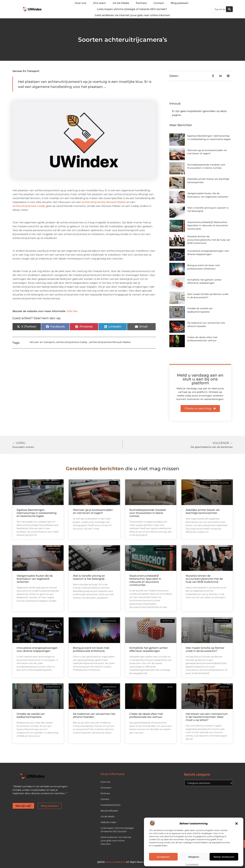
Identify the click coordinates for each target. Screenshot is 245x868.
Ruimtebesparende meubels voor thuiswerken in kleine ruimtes (148, 513)
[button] (237, 824)
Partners (141, 3)
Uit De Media (121, 3)
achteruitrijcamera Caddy (29, 206)
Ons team (99, 3)
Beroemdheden (109, 811)
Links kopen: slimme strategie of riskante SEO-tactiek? (132, 9)
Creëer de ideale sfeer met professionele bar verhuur (146, 715)
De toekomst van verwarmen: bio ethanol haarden (94, 715)
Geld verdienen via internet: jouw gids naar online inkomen (132, 15)
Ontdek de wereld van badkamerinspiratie (31, 715)
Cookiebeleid (192, 864)
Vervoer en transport (26, 71)
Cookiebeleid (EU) (110, 805)
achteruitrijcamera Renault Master (104, 202)
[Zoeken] (229, 9)
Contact (159, 3)
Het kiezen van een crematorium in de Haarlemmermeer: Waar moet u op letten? (207, 717)
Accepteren (163, 857)
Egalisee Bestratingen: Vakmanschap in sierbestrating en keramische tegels (37, 513)
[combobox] (219, 9)
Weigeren (194, 857)
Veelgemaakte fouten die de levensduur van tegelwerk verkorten (35, 579)
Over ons (81, 3)
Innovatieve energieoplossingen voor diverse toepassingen (37, 649)
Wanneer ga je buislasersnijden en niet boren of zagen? (93, 511)
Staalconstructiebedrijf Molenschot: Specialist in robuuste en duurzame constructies (208, 225)
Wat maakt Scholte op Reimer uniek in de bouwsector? (205, 649)
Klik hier (72, 311)
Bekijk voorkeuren (224, 857)
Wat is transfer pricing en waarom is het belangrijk (89, 577)
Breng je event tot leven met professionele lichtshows (91, 649)
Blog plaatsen (180, 3)
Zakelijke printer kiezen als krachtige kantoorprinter (203, 511)
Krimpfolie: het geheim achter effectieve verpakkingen (149, 649)
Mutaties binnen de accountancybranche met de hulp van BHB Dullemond (209, 240)
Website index (108, 822)
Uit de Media (108, 816)
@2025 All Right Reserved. (122, 862)
